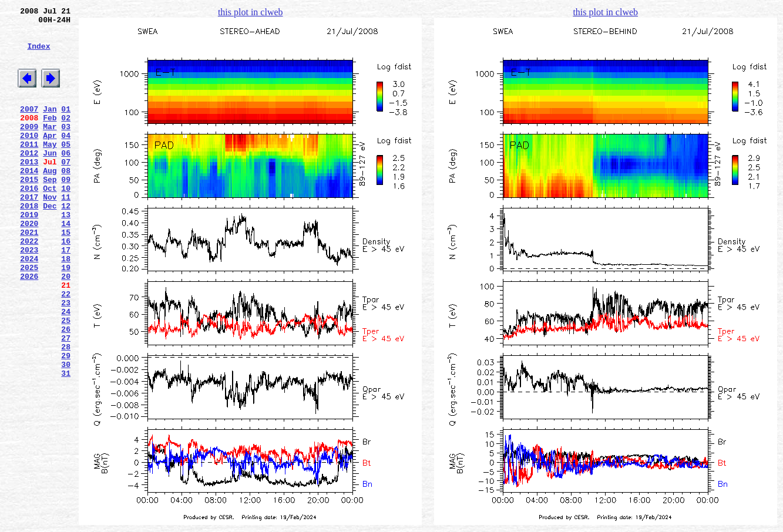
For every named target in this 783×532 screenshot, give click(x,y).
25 (66, 380)
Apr (50, 158)
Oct (50, 221)
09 (66, 211)
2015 (29, 211)
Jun (50, 179)
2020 (29, 264)
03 (66, 147)
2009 (29, 147)
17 (66, 295)
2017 (29, 232)
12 (66, 243)
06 (66, 179)
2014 (29, 200)
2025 (29, 316)
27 (66, 401)
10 (66, 221)
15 (66, 274)
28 (66, 412)
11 (66, 232)
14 (66, 264)
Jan (50, 126)
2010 (29, 158)
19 (66, 316)
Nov (50, 232)
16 (66, 285)
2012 (29, 179)
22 (66, 348)
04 (66, 158)
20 (66, 327)
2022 (29, 285)
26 (66, 390)
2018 (29, 243)
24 (66, 369)
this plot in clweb (251, 12)
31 (66, 443)
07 (66, 190)
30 (66, 433)
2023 (29, 295)
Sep (50, 211)
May (50, 169)
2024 (29, 306)
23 (66, 359)
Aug (50, 200)
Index (38, 55)
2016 (29, 221)
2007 (29, 126)
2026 (29, 327)
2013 (29, 190)
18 (66, 306)
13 (66, 253)
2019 (29, 253)
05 (66, 169)
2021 (29, 274)
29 (66, 422)
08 (66, 200)
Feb (50, 137)
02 (66, 137)
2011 (29, 169)
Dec (50, 243)
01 (66, 126)
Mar (50, 147)
